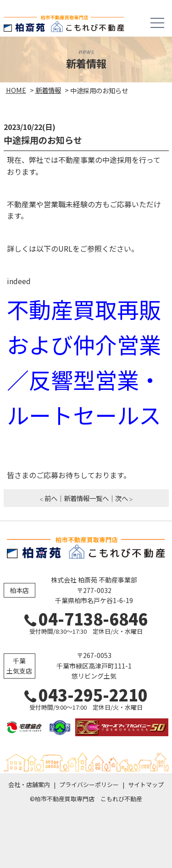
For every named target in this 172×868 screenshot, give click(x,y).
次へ (122, 498)
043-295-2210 (86, 694)
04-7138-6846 (86, 618)
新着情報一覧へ (86, 498)
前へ (51, 498)
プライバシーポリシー (89, 784)
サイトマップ (146, 784)
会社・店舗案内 (29, 784)
